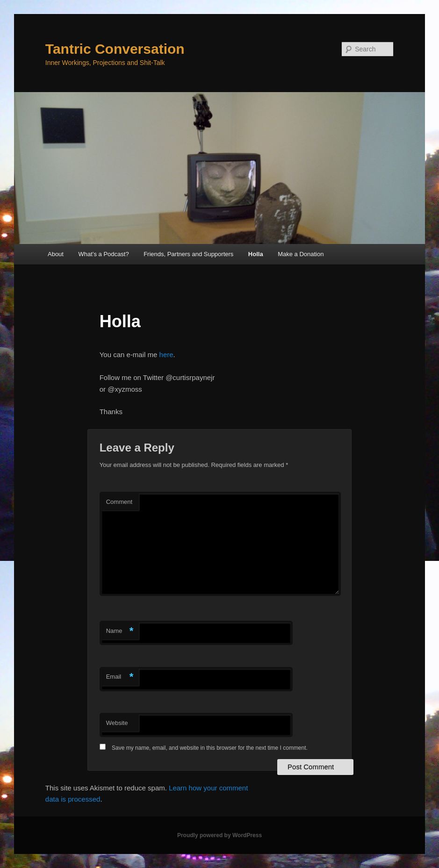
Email (120, 677)
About (56, 254)
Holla (256, 254)
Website (117, 723)
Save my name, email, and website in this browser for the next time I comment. (210, 748)
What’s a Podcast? (103, 254)
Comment (119, 502)
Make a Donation (301, 254)
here (166, 355)
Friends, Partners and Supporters (188, 254)
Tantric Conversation (115, 49)
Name (120, 631)
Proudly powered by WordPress (219, 835)
